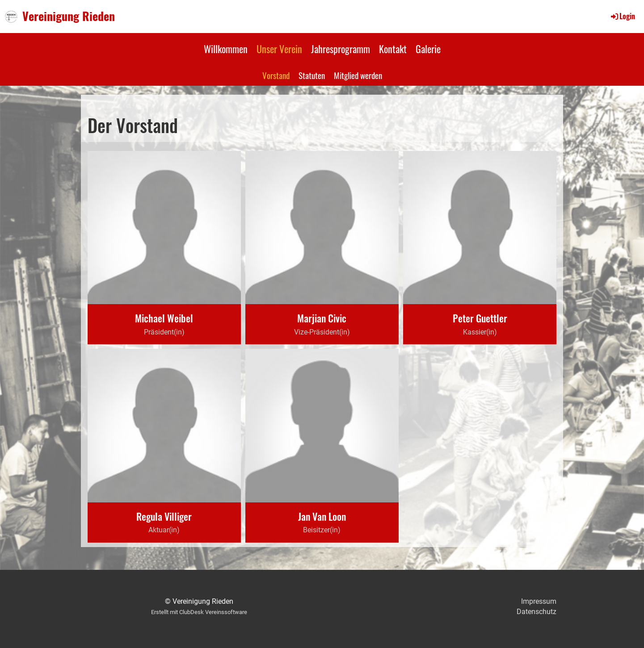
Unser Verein (279, 49)
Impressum (539, 601)
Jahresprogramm (341, 49)
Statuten (312, 75)
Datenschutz (537, 612)
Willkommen (226, 49)
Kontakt (393, 49)
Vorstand (276, 75)
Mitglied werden (358, 75)
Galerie (428, 49)
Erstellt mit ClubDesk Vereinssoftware (199, 612)
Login (622, 16)
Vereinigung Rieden (69, 16)
